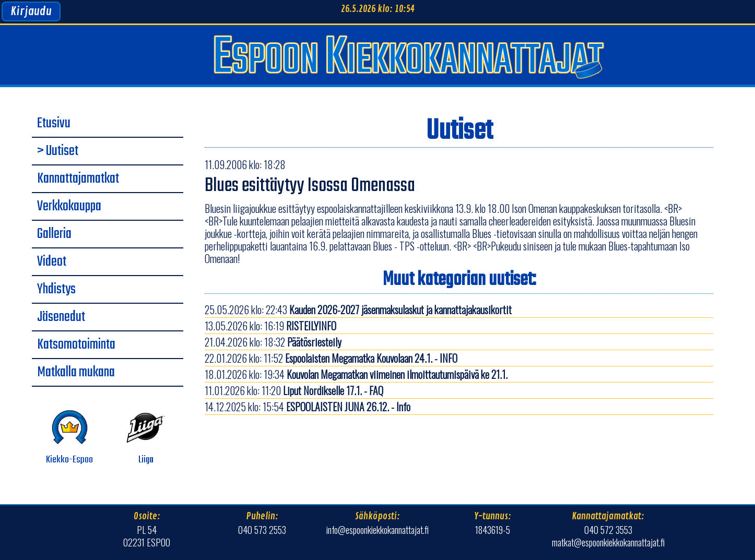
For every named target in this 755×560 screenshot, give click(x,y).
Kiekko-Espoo (69, 438)
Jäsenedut (61, 317)
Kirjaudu (31, 11)
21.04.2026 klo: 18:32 (273, 342)
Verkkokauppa (69, 207)
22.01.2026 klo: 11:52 (331, 358)
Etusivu (54, 124)
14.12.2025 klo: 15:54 (308, 407)
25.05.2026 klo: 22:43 (358, 309)
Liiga (146, 438)
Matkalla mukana (76, 373)
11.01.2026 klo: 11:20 (294, 390)
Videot (52, 262)
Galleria (54, 234)
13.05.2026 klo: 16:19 (270, 326)
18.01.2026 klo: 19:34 (356, 374)
